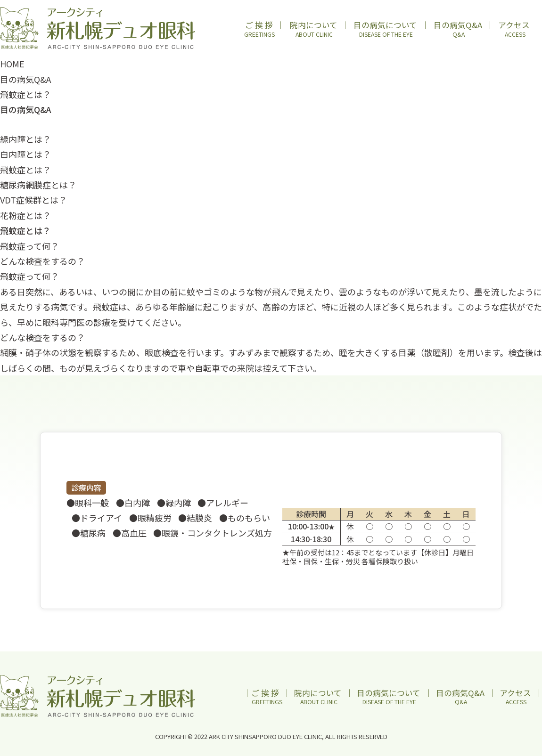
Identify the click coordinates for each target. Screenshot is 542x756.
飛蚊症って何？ (29, 246)
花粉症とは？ (25, 215)
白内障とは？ (25, 154)
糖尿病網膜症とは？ (38, 185)
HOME (12, 64)
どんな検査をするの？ (42, 261)
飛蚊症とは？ (25, 170)
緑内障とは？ (25, 139)
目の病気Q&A (25, 79)
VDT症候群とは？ (33, 200)
